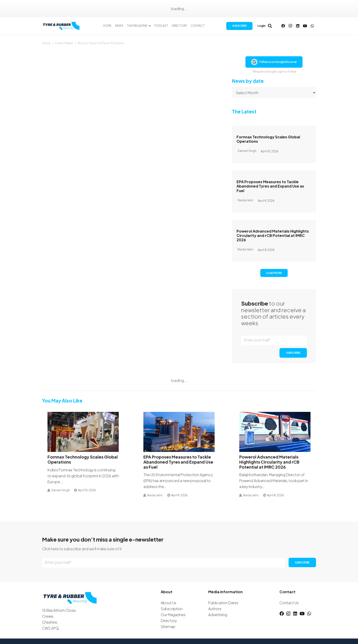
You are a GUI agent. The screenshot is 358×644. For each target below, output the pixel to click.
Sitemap (168, 627)
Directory (169, 621)
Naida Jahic (155, 495)
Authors (215, 609)
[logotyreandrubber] (66, 27)
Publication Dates (223, 603)
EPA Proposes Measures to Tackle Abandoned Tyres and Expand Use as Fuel (270, 186)
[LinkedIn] (298, 27)
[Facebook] (283, 27)
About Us (168, 603)
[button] (153, 27)
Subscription (172, 609)
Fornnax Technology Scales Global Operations (268, 139)
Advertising (218, 615)
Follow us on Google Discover (274, 62)
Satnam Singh (61, 490)
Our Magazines (173, 615)
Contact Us (289, 603)
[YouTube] (305, 27)
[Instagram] (290, 27)
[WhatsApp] (312, 27)
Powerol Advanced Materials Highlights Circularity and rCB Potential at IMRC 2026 (273, 235)
